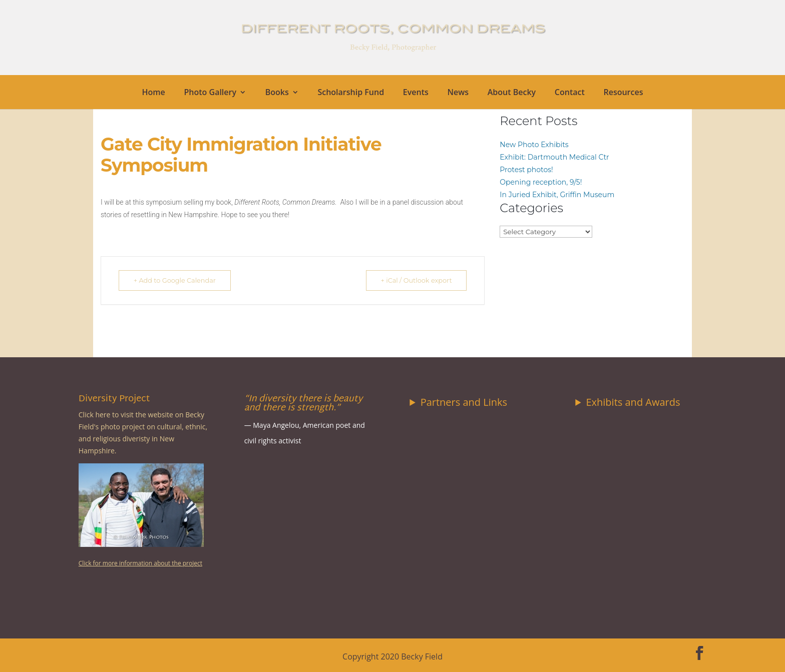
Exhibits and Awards (633, 402)
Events (416, 93)
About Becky (512, 93)
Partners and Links (464, 402)
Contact (570, 93)
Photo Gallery (211, 93)
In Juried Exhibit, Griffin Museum (557, 195)
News (458, 93)
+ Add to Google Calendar (178, 280)
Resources (623, 93)
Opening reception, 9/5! (541, 182)
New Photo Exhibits (534, 145)
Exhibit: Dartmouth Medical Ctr (554, 157)
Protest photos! (526, 170)
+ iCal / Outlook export (413, 280)
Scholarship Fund (351, 93)
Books (277, 93)
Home (154, 93)
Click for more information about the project (140, 563)
